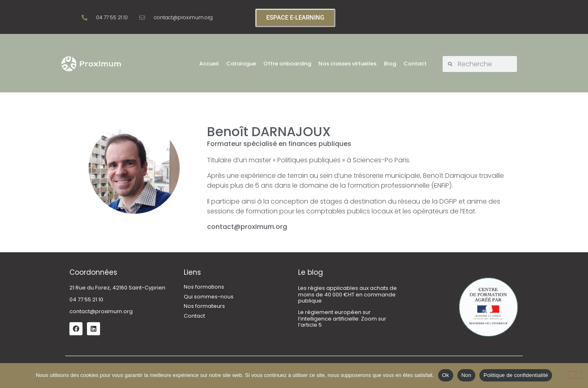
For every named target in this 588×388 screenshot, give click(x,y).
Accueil (209, 64)
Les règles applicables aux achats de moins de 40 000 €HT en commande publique (347, 294)
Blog (390, 64)
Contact (415, 64)
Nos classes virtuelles (347, 64)
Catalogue (241, 64)
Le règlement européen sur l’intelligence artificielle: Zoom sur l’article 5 (342, 318)
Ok (446, 375)
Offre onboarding (287, 64)
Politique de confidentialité (516, 375)
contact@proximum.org (101, 311)
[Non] (575, 375)
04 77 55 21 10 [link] (86, 299)
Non (467, 375)
